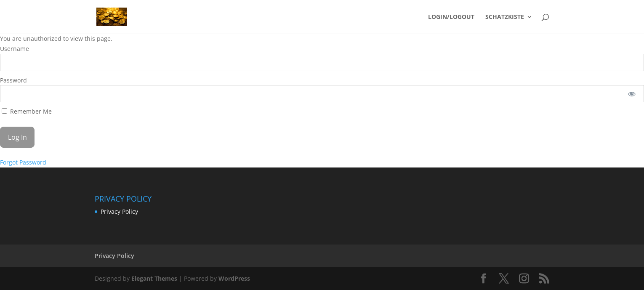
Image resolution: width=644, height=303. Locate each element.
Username (15, 49)
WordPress (234, 278)
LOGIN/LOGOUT (451, 17)
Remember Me (27, 111)
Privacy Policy (119, 211)
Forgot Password (23, 162)
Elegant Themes (154, 278)
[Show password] (632, 94)
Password (13, 80)
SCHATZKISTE (505, 17)
